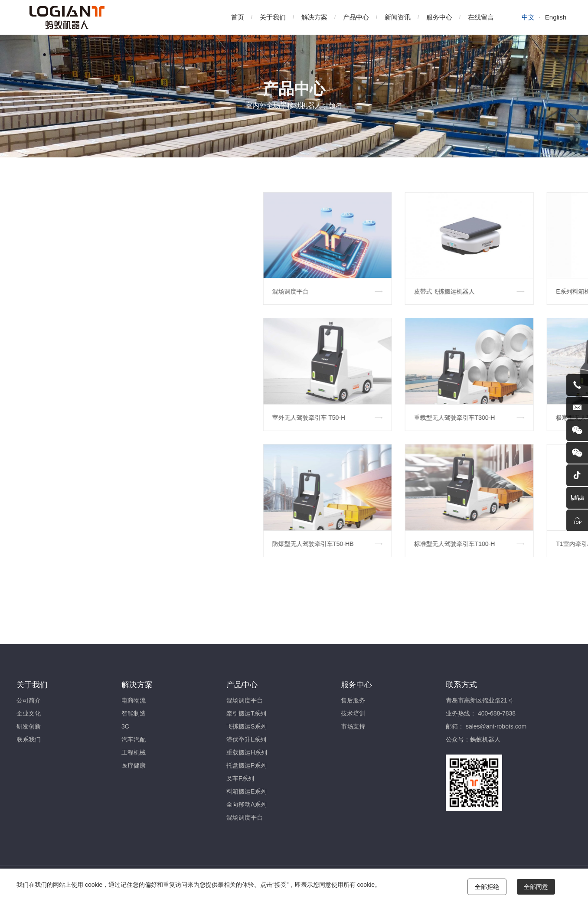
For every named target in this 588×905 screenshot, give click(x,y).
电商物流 (134, 700)
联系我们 (29, 739)
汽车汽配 (134, 739)
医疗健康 (134, 765)
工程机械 (134, 752)
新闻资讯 (398, 17)
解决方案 (314, 17)
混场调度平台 (245, 700)
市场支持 (353, 726)
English (556, 17)
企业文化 (29, 713)
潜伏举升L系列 (246, 739)
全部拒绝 (487, 887)
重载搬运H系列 (247, 752)
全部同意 (536, 887)
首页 (238, 17)
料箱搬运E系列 (247, 791)
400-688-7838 (497, 713)
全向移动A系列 (247, 804)
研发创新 (29, 726)
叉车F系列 (240, 778)
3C (125, 726)
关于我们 (273, 17)
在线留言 (481, 17)
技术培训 (353, 713)
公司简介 (29, 700)
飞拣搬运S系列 (247, 726)
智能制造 (134, 713)
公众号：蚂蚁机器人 (473, 739)
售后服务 (353, 700)
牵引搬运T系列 (247, 713)
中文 (528, 17)
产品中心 (356, 17)
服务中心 (439, 17)
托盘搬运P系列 (247, 765)
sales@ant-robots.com (496, 726)
